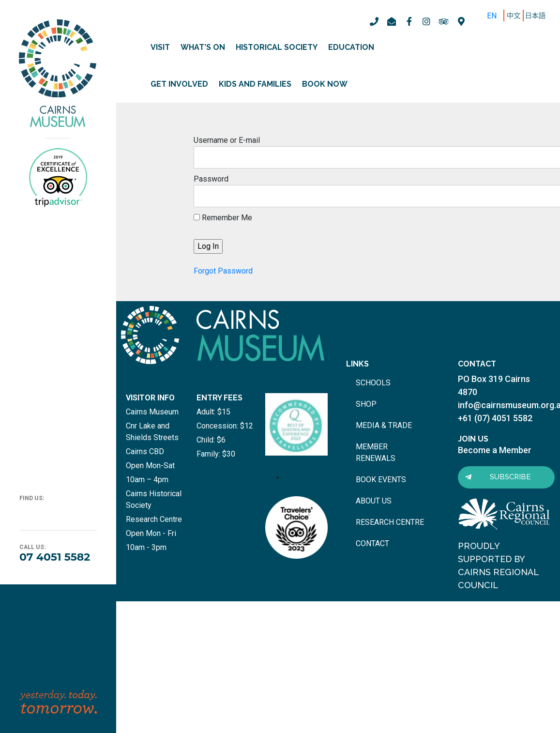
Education (351, 47)
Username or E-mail (227, 140)
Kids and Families (255, 84)
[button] (506, 477)
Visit (160, 47)
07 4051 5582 (55, 557)
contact (372, 543)
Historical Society (277, 47)
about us (374, 501)
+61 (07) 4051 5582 (495, 418)
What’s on (203, 47)
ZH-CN (516, 16)
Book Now (325, 84)
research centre (390, 522)
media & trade (384, 425)
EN (492, 16)
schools (373, 383)
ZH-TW (537, 16)
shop (366, 404)
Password (211, 179)
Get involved (179, 84)
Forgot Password (223, 271)
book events (381, 480)
